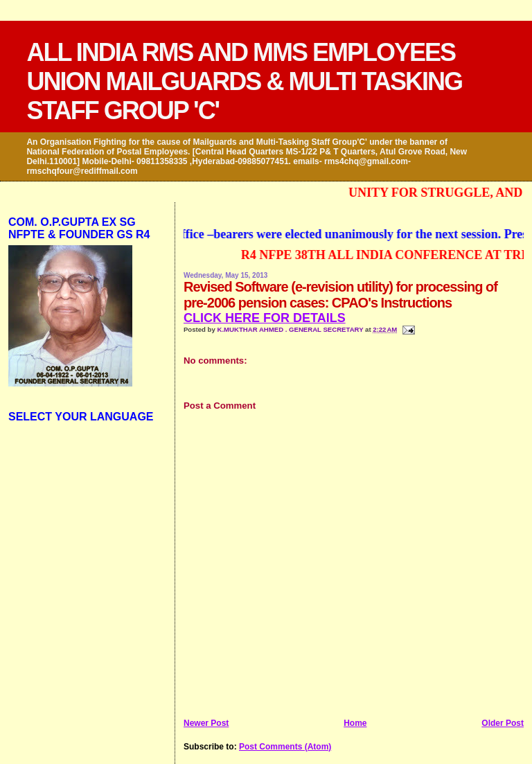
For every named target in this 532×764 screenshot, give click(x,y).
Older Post (503, 723)
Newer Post (206, 723)
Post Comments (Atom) (285, 747)
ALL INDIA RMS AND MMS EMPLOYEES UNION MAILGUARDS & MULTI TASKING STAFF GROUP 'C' (244, 81)
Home (355, 723)
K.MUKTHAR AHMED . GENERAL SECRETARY (291, 329)
